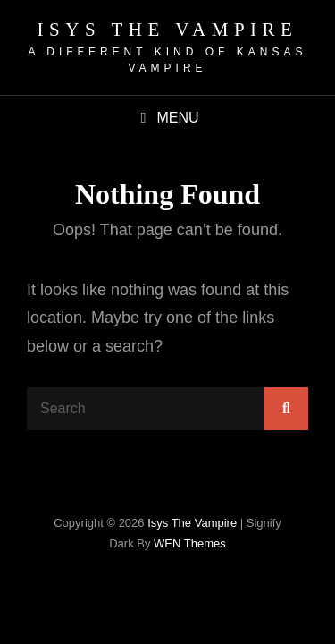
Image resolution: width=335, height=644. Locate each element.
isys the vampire (168, 30)
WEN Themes (190, 543)
